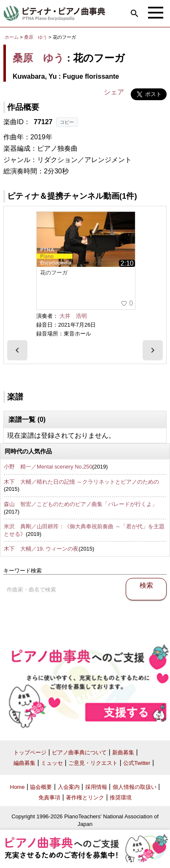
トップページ (30, 752)
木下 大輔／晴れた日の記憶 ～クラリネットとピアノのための (81, 482)
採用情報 (96, 787)
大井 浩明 (73, 316)
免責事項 (49, 797)
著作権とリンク (85, 797)
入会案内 (69, 787)
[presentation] (17, 350)
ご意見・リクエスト (93, 763)
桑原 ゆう (36, 37)
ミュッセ (52, 763)
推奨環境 (121, 797)
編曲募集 (24, 763)
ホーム (12, 37)
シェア (114, 92)
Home (18, 787)
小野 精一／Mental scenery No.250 (48, 467)
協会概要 (41, 787)
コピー (67, 122)
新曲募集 (123, 752)
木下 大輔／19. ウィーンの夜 (41, 549)
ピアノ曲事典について (79, 752)
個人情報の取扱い (135, 787)
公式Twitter (137, 763)
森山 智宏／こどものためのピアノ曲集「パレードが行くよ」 (81, 504)
